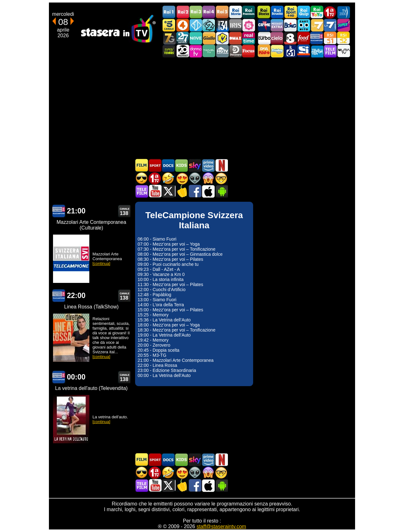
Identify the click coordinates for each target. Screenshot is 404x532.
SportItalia (304, 51)
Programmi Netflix (221, 165)
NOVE (196, 38)
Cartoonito (304, 25)
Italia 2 (209, 25)
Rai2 (182, 12)
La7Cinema (330, 25)
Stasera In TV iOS (208, 191)
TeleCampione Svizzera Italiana (317, 38)
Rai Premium (249, 12)
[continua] (101, 263)
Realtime (249, 38)
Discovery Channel (235, 51)
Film (142, 165)
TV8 (290, 38)
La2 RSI (343, 38)
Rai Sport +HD (290, 12)
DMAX (235, 38)
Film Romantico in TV (181, 178)
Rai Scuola (277, 12)
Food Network (304, 38)
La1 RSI (330, 38)
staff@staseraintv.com (221, 526)
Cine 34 (222, 25)
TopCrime (264, 25)
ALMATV (343, 51)
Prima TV (330, 12)
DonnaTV (196, 51)
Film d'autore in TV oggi (221, 178)
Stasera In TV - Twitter (168, 191)
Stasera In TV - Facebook (195, 191)
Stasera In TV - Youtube (155, 191)
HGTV (222, 51)
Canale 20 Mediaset (182, 51)
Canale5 (169, 25)
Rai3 (196, 12)
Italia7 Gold (169, 38)
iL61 (290, 51)
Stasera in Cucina (181, 191)
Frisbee (277, 51)
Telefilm (330, 51)
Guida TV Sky (195, 165)
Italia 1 (196, 25)
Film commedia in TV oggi (168, 178)
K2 (222, 38)
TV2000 (343, 12)
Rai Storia (264, 12)
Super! (343, 25)
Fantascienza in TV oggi (195, 178)
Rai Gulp (304, 12)
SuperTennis (169, 51)
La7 (317, 25)
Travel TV (209, 51)
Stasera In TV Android (221, 191)
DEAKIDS (264, 51)
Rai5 (222, 12)
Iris (235, 25)
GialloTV (209, 38)
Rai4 (209, 12)
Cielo (277, 38)
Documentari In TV (168, 165)
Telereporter (317, 51)
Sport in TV (155, 165)
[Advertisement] (202, 108)
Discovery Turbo (264, 38)
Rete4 (182, 25)
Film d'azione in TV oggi (142, 178)
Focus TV (249, 51)
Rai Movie (235, 12)
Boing (290, 25)
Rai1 (169, 12)
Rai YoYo (317, 12)
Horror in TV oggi (208, 178)
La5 (249, 25)
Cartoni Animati (181, 165)
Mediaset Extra (277, 25)
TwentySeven (182, 38)
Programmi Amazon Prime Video (208, 165)
